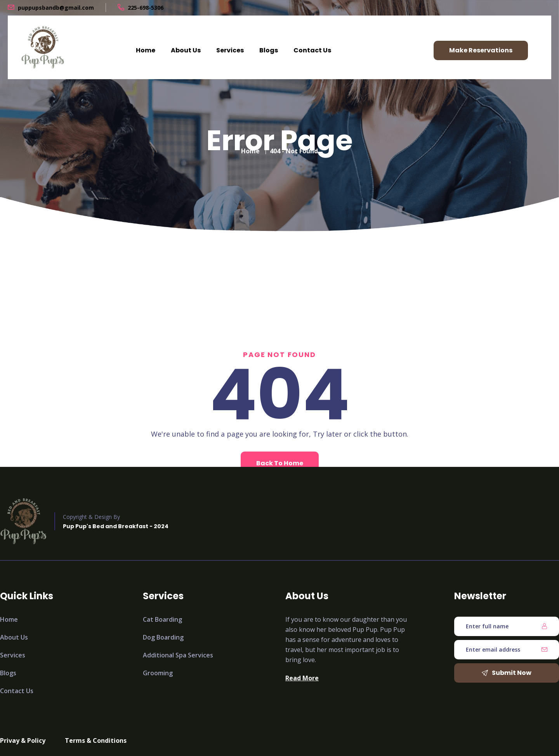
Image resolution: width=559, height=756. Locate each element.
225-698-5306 (146, 8)
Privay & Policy (23, 740)
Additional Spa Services (178, 655)
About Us (186, 50)
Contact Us (312, 50)
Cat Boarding (162, 619)
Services (230, 50)
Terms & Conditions (96, 740)
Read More (302, 678)
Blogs (269, 50)
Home (146, 50)
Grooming (158, 673)
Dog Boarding (163, 637)
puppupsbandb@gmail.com (56, 8)
